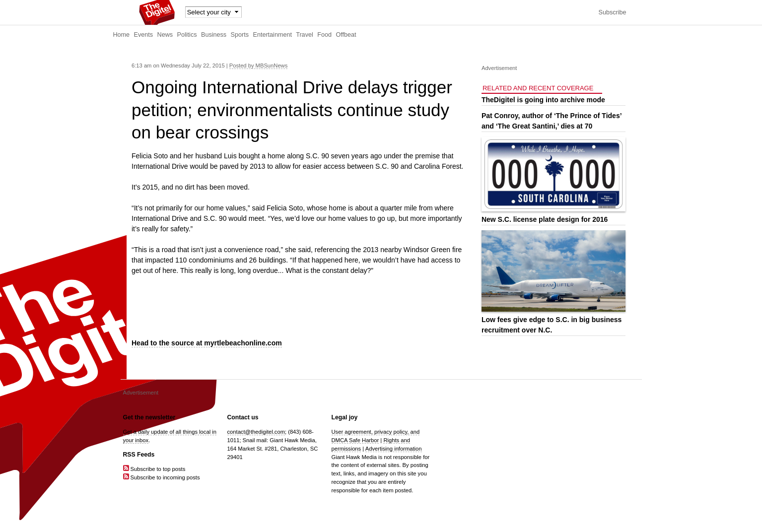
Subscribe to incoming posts (162, 477)
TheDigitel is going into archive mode (543, 100)
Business (214, 35)
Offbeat (346, 35)
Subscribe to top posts (154, 469)
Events (144, 35)
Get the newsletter (149, 417)
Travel (305, 35)
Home (122, 35)
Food (324, 35)
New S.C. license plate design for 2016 (545, 219)
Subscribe (612, 12)
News (165, 35)
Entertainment (273, 35)
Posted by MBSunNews (259, 66)
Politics (187, 35)
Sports (240, 35)
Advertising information (394, 449)
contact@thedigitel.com (256, 432)
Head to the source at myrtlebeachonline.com (207, 343)
